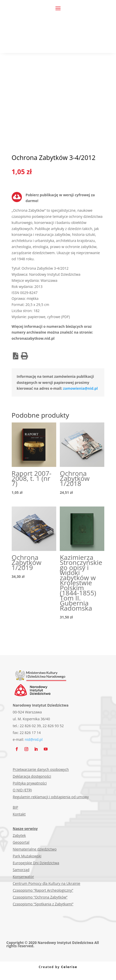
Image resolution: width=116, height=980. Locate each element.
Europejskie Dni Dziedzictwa (36, 863)
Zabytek (19, 835)
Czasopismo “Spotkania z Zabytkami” (43, 904)
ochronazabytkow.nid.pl (33, 338)
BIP (15, 807)
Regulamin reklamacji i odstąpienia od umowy (51, 797)
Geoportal (21, 842)
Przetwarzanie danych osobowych (41, 769)
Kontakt (19, 814)
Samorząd (21, 870)
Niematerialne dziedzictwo (35, 849)
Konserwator (23, 877)
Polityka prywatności (30, 783)
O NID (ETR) (22, 790)
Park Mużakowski (27, 856)
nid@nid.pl (34, 739)
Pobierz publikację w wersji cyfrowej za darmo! (60, 198)
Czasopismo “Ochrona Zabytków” (40, 897)
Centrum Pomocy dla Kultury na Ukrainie (46, 883)
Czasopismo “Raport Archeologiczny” (43, 890)
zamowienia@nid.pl (80, 388)
